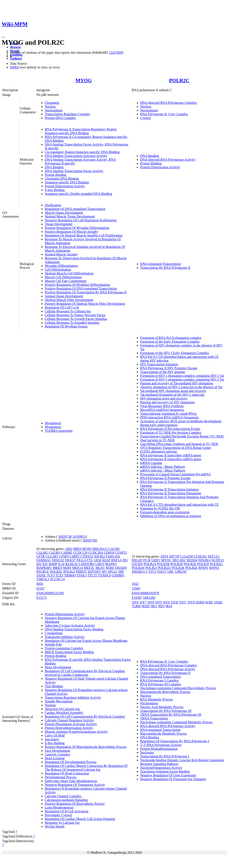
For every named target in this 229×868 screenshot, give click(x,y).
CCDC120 (80, 553)
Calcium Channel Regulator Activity (69, 720)
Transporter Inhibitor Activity (65, 637)
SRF (121, 572)
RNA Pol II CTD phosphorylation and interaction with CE (179, 505)
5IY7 (143, 602)
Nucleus (50, 106)
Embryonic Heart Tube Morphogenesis (71, 781)
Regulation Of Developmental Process (71, 762)
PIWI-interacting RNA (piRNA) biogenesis (169, 417)
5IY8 (151, 602)
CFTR (41, 556)
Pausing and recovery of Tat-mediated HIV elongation (177, 383)
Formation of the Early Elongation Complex (170, 342)
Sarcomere (52, 739)
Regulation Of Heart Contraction (67, 773)
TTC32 (92, 575)
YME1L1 (43, 579)
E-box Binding (55, 190)
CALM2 (42, 553)
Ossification (53, 205)
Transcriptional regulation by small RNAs (169, 414)
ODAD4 (121, 568)
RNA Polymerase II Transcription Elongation (171, 493)
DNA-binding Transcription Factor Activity (74, 171)
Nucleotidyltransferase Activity (161, 768)
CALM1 (114, 549)
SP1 (104, 572)
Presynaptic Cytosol (58, 815)
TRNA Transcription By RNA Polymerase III (171, 715)
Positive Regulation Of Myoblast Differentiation (77, 285)
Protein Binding (56, 175)
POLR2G (216, 564)
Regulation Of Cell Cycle (62, 307)
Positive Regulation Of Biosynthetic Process (75, 804)
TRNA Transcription (154, 718)
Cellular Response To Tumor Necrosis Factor (75, 315)
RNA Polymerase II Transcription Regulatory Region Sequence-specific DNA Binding (81, 131)
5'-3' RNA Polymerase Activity (161, 745)
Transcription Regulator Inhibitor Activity (73, 697)
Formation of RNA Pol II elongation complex (171, 338)
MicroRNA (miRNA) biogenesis (162, 410)
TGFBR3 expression (59, 431)
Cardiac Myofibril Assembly (64, 713)
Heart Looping (55, 758)
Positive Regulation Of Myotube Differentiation (77, 228)
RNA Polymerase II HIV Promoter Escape (169, 368)
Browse (15, 47)
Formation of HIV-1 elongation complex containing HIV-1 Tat (182, 376)
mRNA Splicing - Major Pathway (163, 467)
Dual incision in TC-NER (158, 440)
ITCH (147, 560)
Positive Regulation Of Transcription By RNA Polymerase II (86, 292)
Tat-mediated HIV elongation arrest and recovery (173, 391)
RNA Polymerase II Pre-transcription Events (170, 429)
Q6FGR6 (149, 598)
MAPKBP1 (44, 568)
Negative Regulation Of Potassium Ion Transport (173, 779)
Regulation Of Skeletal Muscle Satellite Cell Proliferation (84, 235)
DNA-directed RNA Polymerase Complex (169, 103)
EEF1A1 (214, 556)
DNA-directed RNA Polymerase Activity (168, 160)
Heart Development (58, 667)
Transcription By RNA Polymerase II (165, 268)
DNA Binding (54, 167)
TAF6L (41, 575)
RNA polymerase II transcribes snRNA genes (171, 455)
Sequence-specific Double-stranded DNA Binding (78, 194)
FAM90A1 (44, 560)
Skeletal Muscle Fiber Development (69, 300)
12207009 (115, 53)
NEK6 (110, 568)
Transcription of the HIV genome (163, 372)
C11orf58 (187, 556)
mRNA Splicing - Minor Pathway (163, 470)
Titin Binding (54, 686)
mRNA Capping (151, 463)
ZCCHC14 (57, 579)
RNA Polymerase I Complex (160, 680)
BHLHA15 (100, 549)
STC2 (152, 572)
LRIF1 (156, 560)
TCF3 (51, 575)
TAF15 (162, 572)
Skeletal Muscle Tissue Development (70, 216)
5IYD (191, 602)
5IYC (183, 602)
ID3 (45, 564)
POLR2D (177, 564)
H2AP (106, 560)
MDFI (67, 568)
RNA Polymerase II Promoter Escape (165, 478)
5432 (135, 584)
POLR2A (150, 564)
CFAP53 (121, 553)
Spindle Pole (53, 644)
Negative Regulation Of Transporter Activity (75, 785)
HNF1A (116, 560)
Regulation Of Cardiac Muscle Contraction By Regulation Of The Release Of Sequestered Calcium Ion (86, 768)
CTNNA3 (87, 556)
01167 (40, 588)
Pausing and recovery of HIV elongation (167, 402)
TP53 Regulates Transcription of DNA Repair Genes (176, 448)
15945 (136, 588)
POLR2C (179, 80)
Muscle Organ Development (64, 213)
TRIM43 (70, 575)
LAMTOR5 (87, 564)
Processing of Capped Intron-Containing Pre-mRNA (176, 474)
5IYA (166, 602)
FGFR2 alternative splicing (159, 451)
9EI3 (161, 606)
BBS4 (77, 549)
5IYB (175, 602)
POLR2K (178, 568)
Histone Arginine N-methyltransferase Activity (76, 732)
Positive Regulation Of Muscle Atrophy (71, 232)
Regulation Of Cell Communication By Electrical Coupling (85, 716)
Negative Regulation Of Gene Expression (168, 775)
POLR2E (190, 564)
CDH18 (109, 553)
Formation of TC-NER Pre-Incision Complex (171, 433)
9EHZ (146, 606)
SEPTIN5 (94, 572)
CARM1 (67, 553)
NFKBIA (204, 560)
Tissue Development (59, 224)
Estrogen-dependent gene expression (165, 512)
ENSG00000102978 (146, 593)
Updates (16, 58)
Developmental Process (61, 777)
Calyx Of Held (55, 735)
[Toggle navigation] (3, 37)
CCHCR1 (200, 556)
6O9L (209, 602)
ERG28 (137, 560)
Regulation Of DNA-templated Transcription (75, 209)
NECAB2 (179, 560)
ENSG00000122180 (50, 593)
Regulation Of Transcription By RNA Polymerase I (175, 741)
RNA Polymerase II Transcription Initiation (169, 489)
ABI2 (69, 549)
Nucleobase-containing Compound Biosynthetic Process (178, 688)
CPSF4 (64, 556)
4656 (40, 584)
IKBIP (53, 564)
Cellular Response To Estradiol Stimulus (72, 323)
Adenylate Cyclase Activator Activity (70, 625)
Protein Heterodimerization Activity (69, 728)
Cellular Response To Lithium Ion (68, 311)
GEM (97, 560)
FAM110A (113, 556)
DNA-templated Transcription (160, 264)
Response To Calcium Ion (62, 823)
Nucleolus (147, 752)
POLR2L (192, 568)
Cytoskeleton (54, 633)
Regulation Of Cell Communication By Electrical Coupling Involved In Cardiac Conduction (85, 673)
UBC (171, 572)
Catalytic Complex (57, 754)
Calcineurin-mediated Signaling (66, 800)
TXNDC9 (104, 575)
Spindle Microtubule (59, 701)
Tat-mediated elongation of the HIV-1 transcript (172, 395)
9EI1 (154, 606)
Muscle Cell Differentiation (63, 277)
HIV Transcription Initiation (159, 364)
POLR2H (138, 568)
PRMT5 (81, 572)
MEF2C (89, 568)
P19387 (137, 598)
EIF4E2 (100, 556)
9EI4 (169, 606)
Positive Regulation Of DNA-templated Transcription (81, 288)
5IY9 (158, 602)
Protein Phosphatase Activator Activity (71, 724)
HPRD (15, 67)
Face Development (57, 751)
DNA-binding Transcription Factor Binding (74, 629)
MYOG (84, 80)
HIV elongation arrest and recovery (164, 398)
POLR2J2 (164, 568)
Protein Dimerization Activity (65, 186)
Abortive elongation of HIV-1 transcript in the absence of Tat (181, 387)
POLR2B (163, 564)
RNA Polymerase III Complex (161, 684)
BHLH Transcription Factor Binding (69, 652)
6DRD (200, 602)
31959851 (79, 537)
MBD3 (57, 568)
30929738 (65, 537)
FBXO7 (70, 560)
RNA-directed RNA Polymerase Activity (168, 726)
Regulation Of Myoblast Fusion (66, 326)
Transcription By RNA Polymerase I (165, 756)
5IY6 (135, 602)
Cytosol (146, 118)
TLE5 (59, 575)
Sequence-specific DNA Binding (67, 182)
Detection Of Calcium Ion (62, 709)
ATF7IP (174, 556)
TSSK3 (82, 575)
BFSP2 (87, 549)
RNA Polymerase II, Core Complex (164, 114)
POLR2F (203, 564)
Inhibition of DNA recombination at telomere (171, 516)
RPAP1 (203, 568)
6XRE (218, 602)
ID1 (125, 560)
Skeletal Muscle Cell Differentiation (69, 273)
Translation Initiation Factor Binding (165, 771)
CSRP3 (75, 556)
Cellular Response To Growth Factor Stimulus (76, 319)
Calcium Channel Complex (63, 796)
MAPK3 (111, 564)
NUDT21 (218, 560)
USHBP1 (118, 575)
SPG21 (112, 572)
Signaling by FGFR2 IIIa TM (160, 508)
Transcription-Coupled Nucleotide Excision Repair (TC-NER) (182, 436)
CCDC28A (96, 553)
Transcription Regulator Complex (67, 114)
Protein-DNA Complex (60, 118)
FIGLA (81, 560)
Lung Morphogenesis (59, 807)
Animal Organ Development (64, 296)
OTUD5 (137, 564)
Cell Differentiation (58, 269)
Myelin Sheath (55, 826)
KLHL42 (72, 564)
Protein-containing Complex (64, 648)
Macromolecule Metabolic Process (164, 734)
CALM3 (54, 553)
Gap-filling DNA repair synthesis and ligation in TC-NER (179, 444)
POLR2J (69, 572)
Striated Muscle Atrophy (61, 254)
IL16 (61, 564)
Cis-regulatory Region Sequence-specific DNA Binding (82, 152)
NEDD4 (192, 560)
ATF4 (164, 556)
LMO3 (100, 564)
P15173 (42, 598)
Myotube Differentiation (61, 266)
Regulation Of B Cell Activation (67, 811)
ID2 (39, 564)
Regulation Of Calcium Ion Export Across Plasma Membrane (86, 641)
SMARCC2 (140, 572)
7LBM (136, 606)
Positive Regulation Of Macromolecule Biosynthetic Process (86, 747)
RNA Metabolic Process (157, 699)
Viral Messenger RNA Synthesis (162, 406)
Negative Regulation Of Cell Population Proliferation (81, 220)
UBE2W (181, 572)
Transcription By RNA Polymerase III (166, 711)
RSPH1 (214, 568)
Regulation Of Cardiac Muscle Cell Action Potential (80, 819)
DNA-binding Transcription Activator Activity (76, 156)
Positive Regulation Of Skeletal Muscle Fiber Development (85, 304)
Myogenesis (53, 423)
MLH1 (100, 568)
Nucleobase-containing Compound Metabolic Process (176, 722)
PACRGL (43, 572)
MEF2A (78, 568)
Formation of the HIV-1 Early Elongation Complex (175, 353)
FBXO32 (58, 560)
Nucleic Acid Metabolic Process (162, 707)
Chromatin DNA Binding (62, 179)
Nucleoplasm (54, 110)
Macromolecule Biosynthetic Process (165, 692)
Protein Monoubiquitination (159, 749)
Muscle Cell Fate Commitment (66, 281)
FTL (90, 560)
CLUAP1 (52, 556)
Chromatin (52, 103)
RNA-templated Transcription (160, 730)
